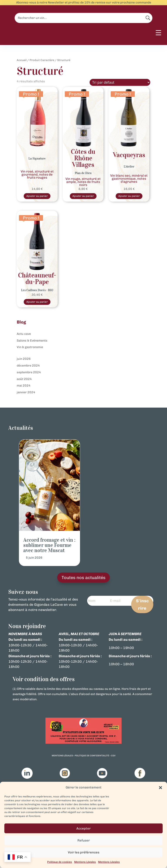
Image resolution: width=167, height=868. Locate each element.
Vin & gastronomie (30, 348)
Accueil (22, 60)
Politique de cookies (60, 862)
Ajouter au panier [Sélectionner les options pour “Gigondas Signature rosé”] (37, 196)
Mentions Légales (85, 862)
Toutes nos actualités (83, 579)
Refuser (84, 840)
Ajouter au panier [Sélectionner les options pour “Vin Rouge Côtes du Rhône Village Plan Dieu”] (83, 196)
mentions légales (62, 757)
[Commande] (120, 82)
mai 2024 (24, 387)
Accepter (83, 828)
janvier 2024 (26, 394)
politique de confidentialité (92, 757)
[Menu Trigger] (158, 35)
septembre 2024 (29, 373)
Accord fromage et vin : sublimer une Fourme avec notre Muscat (49, 546)
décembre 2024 (28, 367)
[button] (160, 788)
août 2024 (24, 380)
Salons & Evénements (32, 342)
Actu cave (24, 335)
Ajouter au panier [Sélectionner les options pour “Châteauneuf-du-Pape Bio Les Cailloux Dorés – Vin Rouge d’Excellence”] (37, 303)
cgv (113, 757)
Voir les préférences (84, 852)
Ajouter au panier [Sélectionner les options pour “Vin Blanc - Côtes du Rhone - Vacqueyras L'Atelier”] (129, 196)
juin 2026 (24, 360)
